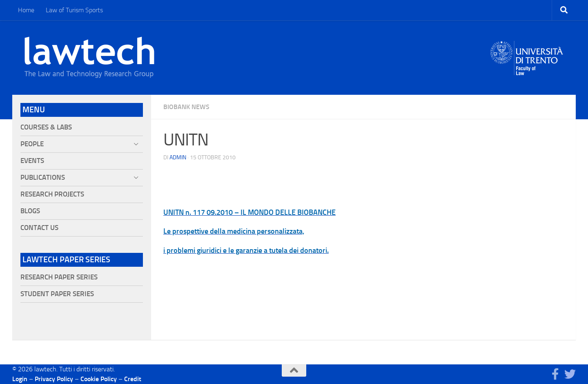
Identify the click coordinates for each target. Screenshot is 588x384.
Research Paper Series (59, 277)
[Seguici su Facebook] (555, 374)
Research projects (52, 194)
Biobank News (186, 107)
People (32, 144)
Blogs (30, 211)
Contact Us (39, 228)
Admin (178, 157)
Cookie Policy (99, 379)
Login (20, 379)
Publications (43, 177)
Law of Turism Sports (74, 10)
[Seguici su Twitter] (570, 374)
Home (26, 10)
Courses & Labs (46, 127)
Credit (133, 379)
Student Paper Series (57, 294)
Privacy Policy (54, 379)
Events (32, 161)
